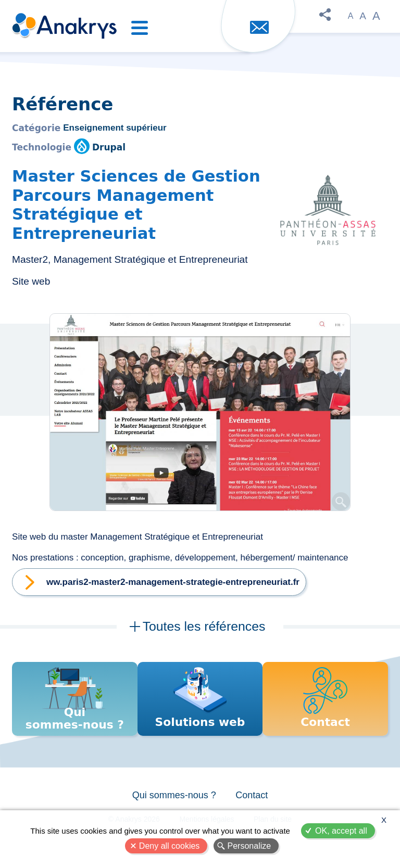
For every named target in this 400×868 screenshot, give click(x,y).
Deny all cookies (170, 846)
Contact (253, 799)
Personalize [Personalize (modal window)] (249, 846)
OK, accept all (341, 831)
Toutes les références (204, 627)
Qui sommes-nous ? (173, 799)
